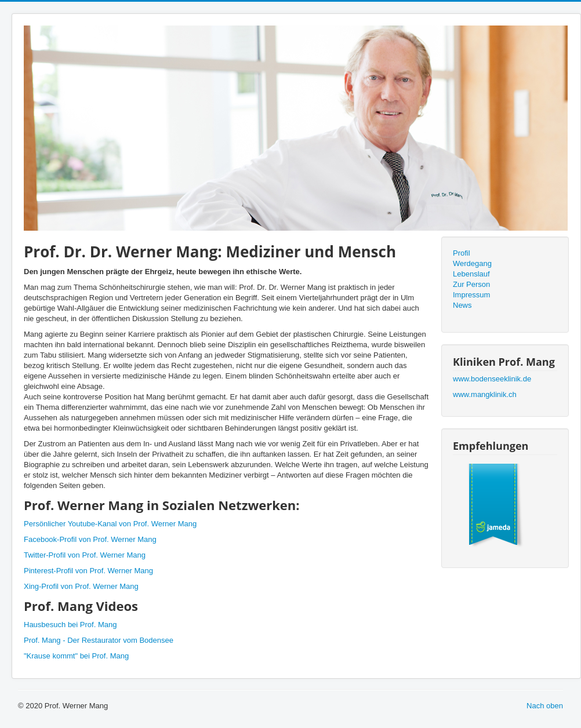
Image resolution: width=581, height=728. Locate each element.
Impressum (471, 295)
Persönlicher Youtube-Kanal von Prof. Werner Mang (110, 524)
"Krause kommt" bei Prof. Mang (76, 656)
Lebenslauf (471, 274)
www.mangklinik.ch (485, 394)
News (462, 305)
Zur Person (471, 284)
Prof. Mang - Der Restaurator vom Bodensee (99, 640)
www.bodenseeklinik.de (492, 379)
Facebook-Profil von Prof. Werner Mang (90, 539)
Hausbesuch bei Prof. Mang (70, 625)
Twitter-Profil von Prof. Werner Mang (85, 555)
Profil (462, 253)
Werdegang (472, 263)
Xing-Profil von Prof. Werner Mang (81, 586)
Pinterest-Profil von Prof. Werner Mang (88, 571)
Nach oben (545, 706)
